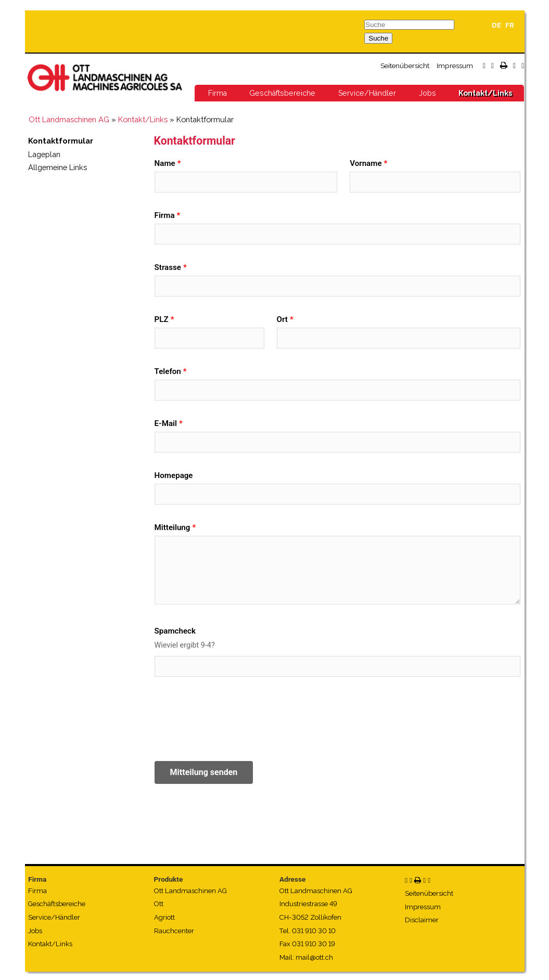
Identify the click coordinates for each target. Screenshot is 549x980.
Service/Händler (367, 93)
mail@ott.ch (314, 957)
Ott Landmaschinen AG (69, 119)
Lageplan (44, 154)
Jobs (427, 93)
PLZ (162, 319)
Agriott (164, 917)
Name (165, 163)
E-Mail (166, 423)
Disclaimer (422, 920)
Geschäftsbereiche (282, 93)
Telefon (168, 371)
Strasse (168, 267)
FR (510, 25)
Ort (282, 319)
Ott (159, 904)
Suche (378, 38)
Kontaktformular (61, 141)
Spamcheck (175, 631)
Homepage (174, 475)
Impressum (455, 66)
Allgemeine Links (58, 167)
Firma (218, 93)
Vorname (366, 163)
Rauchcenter (174, 931)
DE (496, 25)
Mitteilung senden (204, 772)
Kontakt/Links (485, 93)
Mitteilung (173, 527)
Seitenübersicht (405, 66)
